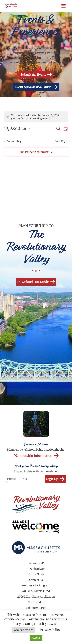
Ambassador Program (36, 585)
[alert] (36, 117)
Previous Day (13, 141)
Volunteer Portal (36, 608)
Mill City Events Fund (36, 591)
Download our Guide (36, 282)
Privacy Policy (50, 630)
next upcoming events (37, 118)
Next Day (62, 141)
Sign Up (55, 479)
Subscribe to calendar (34, 152)
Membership (36, 602)
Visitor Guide (36, 574)
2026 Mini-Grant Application (36, 597)
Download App (36, 569)
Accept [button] (36, 638)
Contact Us (36, 580)
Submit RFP (36, 563)
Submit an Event (36, 74)
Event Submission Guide (36, 87)
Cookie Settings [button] (24, 630)
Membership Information (36, 456)
